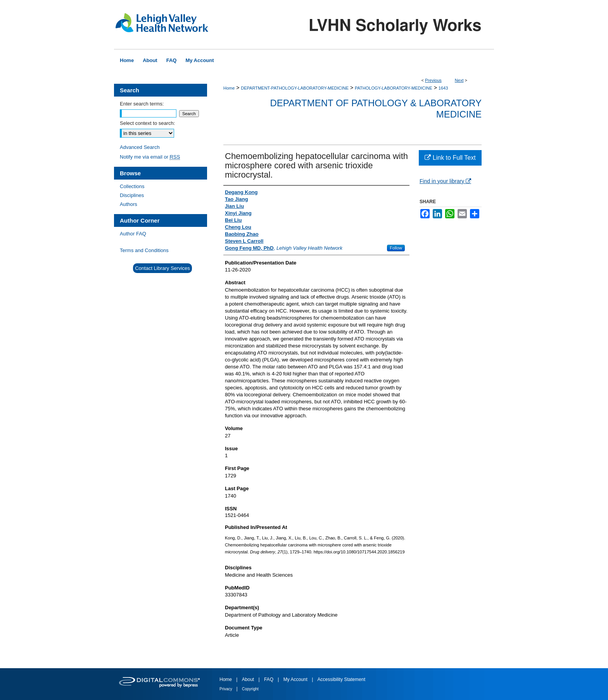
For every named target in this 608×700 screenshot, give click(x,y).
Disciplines (132, 195)
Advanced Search (140, 147)
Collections (132, 186)
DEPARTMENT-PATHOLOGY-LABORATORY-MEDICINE (295, 88)
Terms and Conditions (144, 250)
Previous (433, 80)
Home (229, 88)
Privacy (226, 689)
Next (459, 80)
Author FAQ (133, 234)
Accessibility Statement (341, 679)
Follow (396, 248)
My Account (296, 679)
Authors (129, 204)
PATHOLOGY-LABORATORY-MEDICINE (394, 88)
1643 (443, 88)
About (249, 679)
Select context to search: (147, 123)
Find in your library (445, 181)
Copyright (250, 689)
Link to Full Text (450, 158)
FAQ (269, 679)
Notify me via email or (150, 157)
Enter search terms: (142, 104)
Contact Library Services (162, 268)
